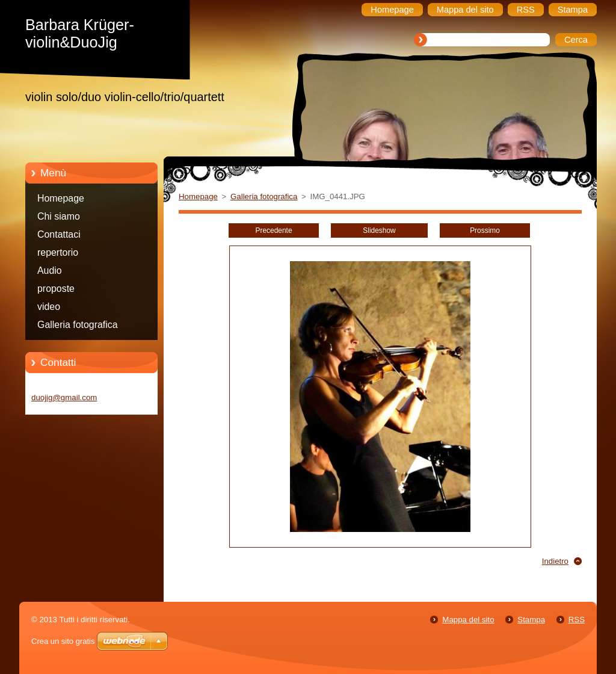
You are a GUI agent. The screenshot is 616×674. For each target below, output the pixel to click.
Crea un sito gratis (63, 641)
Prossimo (485, 230)
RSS (577, 620)
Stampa (531, 620)
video (49, 307)
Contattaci (59, 234)
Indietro (555, 561)
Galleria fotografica (78, 325)
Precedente (273, 230)
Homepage (61, 198)
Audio (50, 271)
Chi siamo (59, 216)
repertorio (58, 252)
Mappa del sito (468, 620)
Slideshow (379, 230)
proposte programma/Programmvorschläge (109, 291)
